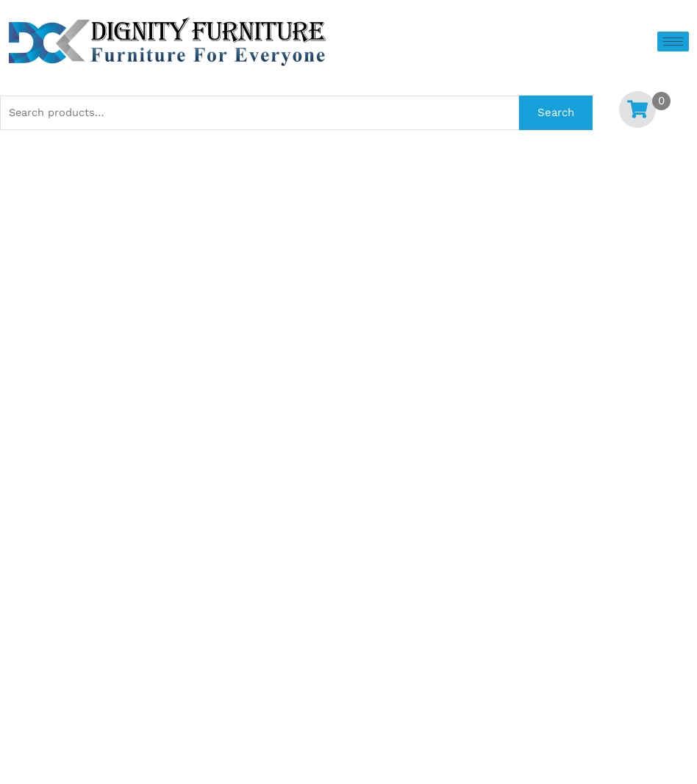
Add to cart (489, 350)
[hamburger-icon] (673, 42)
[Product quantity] (174, 348)
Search (556, 112)
